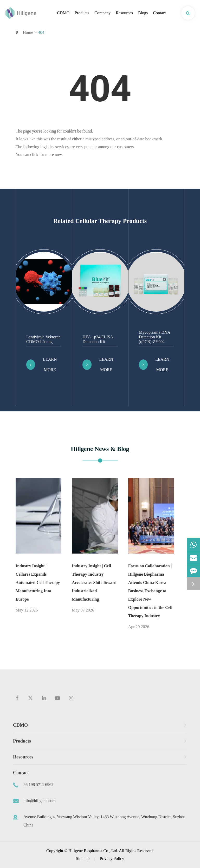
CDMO (63, 13)
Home (28, 32)
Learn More (42, 364)
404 (41, 32)
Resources (124, 13)
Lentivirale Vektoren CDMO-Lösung (43, 339)
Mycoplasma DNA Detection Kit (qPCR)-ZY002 (155, 337)
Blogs (143, 13)
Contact (159, 13)
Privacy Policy (112, 859)
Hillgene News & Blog (100, 449)
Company (102, 13)
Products (82, 13)
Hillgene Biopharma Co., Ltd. (93, 851)
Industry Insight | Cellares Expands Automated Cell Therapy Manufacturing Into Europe (38, 583)
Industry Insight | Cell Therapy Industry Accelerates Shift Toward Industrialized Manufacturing (94, 583)
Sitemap (83, 859)
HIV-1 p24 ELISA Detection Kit (98, 339)
